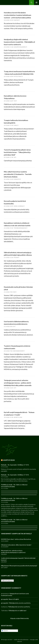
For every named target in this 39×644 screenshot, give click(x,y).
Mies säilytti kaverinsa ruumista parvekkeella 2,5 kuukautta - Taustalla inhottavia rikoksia (18, 174)
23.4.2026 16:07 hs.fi (10, 101)
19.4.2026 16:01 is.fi (10, 388)
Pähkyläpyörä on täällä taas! (18, 610)
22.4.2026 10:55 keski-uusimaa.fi (14, 206)
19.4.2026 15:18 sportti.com (13, 417)
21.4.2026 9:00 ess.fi (10, 292)
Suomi (5, 631)
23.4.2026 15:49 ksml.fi (11, 125)
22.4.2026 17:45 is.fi (10, 157)
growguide (5, 599)
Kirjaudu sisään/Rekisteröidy (20, 618)
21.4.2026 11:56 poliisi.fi (11, 257)
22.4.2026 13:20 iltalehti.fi (12, 179)
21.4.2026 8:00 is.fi (10, 326)
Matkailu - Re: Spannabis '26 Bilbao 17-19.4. (15, 465)
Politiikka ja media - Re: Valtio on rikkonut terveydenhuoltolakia (14, 486)
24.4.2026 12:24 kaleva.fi (12, 20)
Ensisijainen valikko (37, 3)
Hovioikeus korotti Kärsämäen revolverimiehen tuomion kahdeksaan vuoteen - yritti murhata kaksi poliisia (18, 15)
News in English (14, 599)
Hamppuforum (9, 460)
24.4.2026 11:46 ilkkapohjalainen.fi (15, 47)
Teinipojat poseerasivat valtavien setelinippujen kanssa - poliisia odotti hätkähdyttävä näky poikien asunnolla (18, 383)
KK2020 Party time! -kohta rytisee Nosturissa (16, 539)
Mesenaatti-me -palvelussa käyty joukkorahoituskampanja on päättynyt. (13, 551)
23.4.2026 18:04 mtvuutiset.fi (13, 76)
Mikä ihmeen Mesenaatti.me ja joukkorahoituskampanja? (19, 566)
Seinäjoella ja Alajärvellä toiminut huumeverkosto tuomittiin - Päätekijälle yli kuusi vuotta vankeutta (19, 42)
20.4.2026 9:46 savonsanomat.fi (14, 351)
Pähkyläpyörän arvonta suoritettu (20, 603)
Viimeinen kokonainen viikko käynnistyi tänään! (16, 545)
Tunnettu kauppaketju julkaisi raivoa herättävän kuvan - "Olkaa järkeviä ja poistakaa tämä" (17, 152)
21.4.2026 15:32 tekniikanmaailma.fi (16, 228)
